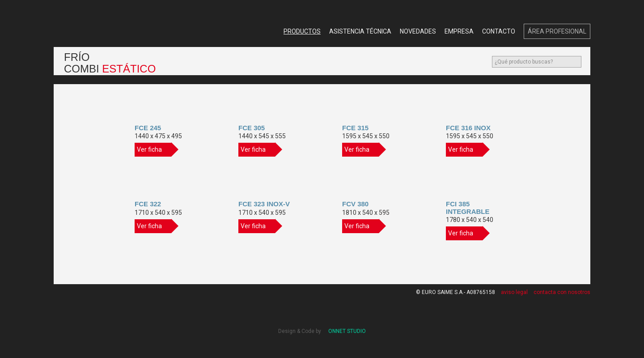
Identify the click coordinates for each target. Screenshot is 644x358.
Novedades (418, 31)
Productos (302, 31)
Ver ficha (154, 150)
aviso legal (514, 292)
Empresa (459, 31)
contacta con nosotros (562, 292)
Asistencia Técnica (360, 31)
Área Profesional (557, 31)
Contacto (499, 31)
